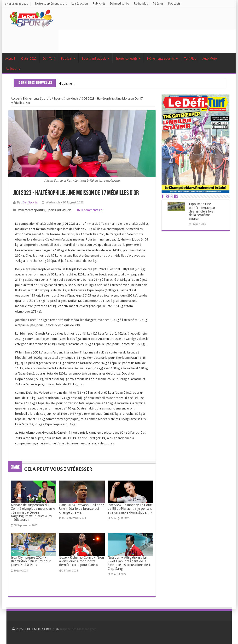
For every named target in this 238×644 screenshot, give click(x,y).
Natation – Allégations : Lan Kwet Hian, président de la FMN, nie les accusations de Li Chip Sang (129, 563)
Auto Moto (210, 59)
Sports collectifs (128, 59)
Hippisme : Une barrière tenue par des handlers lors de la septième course (202, 211)
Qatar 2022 (29, 59)
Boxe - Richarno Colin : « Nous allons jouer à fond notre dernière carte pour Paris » (82, 561)
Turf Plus (190, 59)
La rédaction (80, 4)
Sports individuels (96, 59)
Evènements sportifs (162, 59)
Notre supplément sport (51, 4)
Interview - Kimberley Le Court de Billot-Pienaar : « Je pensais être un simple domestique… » (130, 509)
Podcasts (174, 4)
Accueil (10, 59)
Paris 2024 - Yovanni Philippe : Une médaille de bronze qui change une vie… (82, 509)
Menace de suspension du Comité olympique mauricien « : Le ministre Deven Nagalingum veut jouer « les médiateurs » (33, 512)
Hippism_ (65, 84)
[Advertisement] (146, 40)
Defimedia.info (120, 4)
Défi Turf (49, 59)
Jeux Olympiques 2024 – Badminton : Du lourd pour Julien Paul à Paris (31, 561)
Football (68, 59)
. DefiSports (29, 202)
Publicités (99, 4)
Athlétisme (13, 69)
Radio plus (141, 4)
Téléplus (158, 4)
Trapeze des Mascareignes (78, 629)
